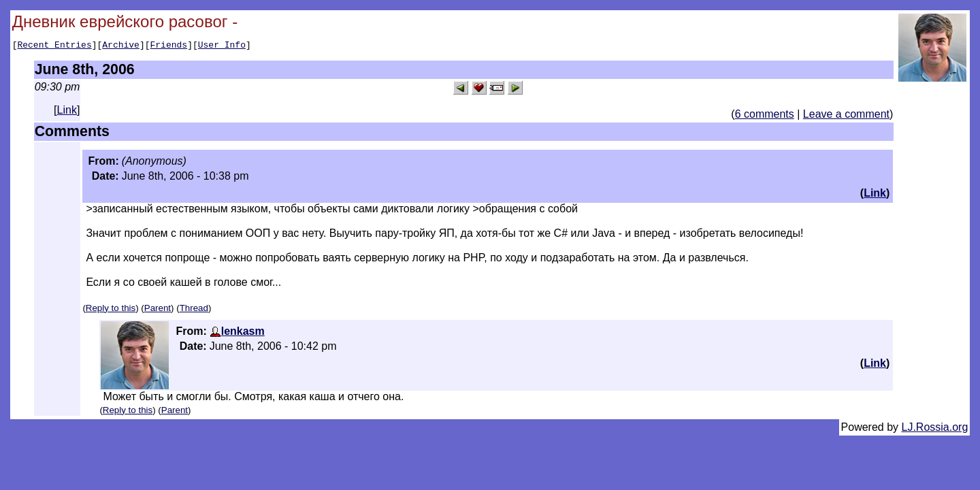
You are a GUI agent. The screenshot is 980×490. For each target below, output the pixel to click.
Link (67, 112)
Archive (121, 46)
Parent (158, 310)
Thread (194, 310)
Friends (169, 46)
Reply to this (111, 310)
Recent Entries (54, 46)
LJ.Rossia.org (935, 429)
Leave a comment (846, 116)
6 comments (765, 116)
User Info (222, 46)
